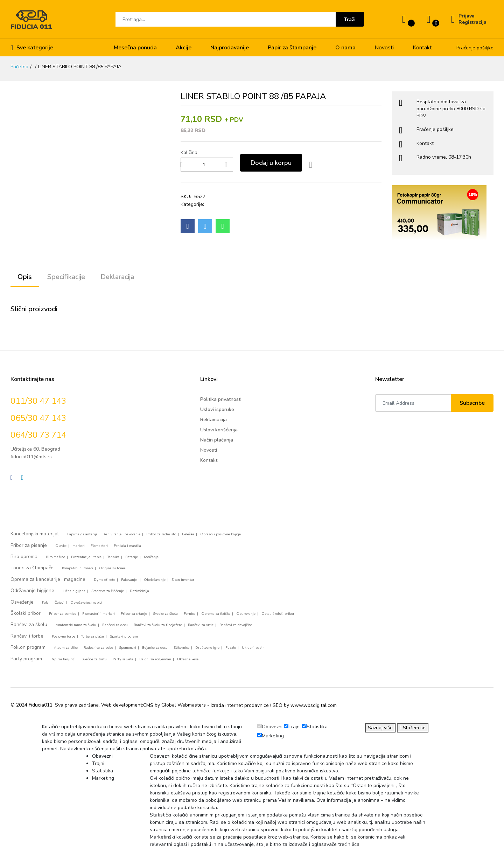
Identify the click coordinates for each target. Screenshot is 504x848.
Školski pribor (26, 613)
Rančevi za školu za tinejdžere (158, 625)
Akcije (184, 48)
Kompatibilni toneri (78, 569)
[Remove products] (181, 165)
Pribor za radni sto (161, 534)
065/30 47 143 (38, 418)
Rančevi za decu (115, 625)
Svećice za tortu (94, 659)
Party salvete (123, 659)
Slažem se (413, 728)
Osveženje (22, 602)
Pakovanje (129, 580)
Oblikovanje (246, 614)
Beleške (188, 534)
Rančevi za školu (29, 625)
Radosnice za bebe (98, 648)
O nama (345, 48)
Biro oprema (24, 557)
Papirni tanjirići (63, 659)
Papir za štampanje (292, 48)
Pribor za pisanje (29, 545)
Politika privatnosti (221, 399)
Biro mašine (55, 557)
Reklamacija (213, 420)
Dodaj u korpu (271, 163)
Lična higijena (74, 591)
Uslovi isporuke (217, 409)
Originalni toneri (113, 569)
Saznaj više (380, 728)
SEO (278, 705)
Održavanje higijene (32, 590)
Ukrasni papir (253, 648)
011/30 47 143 (38, 401)
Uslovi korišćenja (219, 430)
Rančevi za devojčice (236, 625)
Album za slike (66, 648)
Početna (19, 67)
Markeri (79, 546)
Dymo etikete (104, 580)
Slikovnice (181, 648)
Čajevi (59, 603)
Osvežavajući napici (86, 603)
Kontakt (422, 48)
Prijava (467, 16)
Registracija (472, 22)
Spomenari (128, 648)
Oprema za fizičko (216, 614)
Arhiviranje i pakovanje (122, 534)
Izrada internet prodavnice (240, 705)
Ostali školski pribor (278, 614)
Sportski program (124, 637)
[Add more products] (226, 165)
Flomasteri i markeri (99, 614)
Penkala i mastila (127, 546)
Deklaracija (117, 277)
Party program (26, 659)
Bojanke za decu (155, 648)
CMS (148, 705)
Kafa (45, 603)
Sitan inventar (183, 580)
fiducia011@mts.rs (31, 457)
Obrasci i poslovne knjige (220, 534)
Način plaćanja (217, 440)
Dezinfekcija (139, 591)
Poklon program (28, 647)
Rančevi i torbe (27, 636)
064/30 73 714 (38, 435)
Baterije (132, 557)
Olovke (61, 546)
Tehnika (113, 557)
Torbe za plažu (93, 637)
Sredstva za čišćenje (108, 591)
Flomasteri (99, 546)
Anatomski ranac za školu (76, 625)
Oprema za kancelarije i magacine (48, 579)
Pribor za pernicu (63, 614)
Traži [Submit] (350, 19)
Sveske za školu (165, 614)
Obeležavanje (155, 580)
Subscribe (472, 403)
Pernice (190, 614)
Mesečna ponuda (135, 48)
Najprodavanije (230, 48)
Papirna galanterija (82, 534)
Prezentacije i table (86, 557)
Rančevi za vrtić (201, 625)
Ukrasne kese (188, 659)
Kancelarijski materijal (35, 534)
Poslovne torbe (64, 637)
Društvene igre (207, 648)
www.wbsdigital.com (314, 705)
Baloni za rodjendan (155, 659)
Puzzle (231, 648)
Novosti (384, 48)
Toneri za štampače (32, 568)
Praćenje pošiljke (475, 48)
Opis (25, 277)
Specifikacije (66, 277)
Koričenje (151, 557)
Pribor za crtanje (134, 614)
